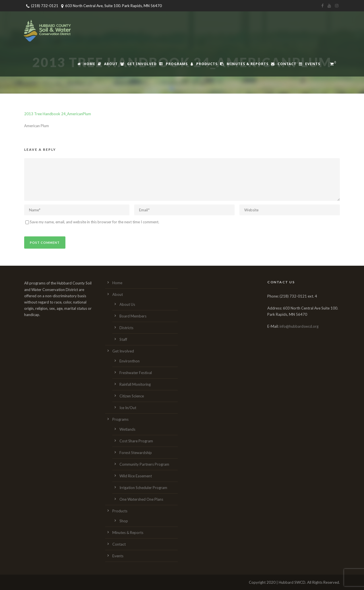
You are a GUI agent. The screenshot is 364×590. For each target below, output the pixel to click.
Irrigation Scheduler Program (143, 488)
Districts (126, 328)
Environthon (130, 361)
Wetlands (127, 429)
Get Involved (138, 64)
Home (86, 64)
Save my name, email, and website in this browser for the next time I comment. (95, 222)
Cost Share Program (136, 441)
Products (204, 64)
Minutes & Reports (244, 64)
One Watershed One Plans (141, 499)
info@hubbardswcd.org (299, 326)
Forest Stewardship (136, 453)
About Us (127, 304)
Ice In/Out (128, 408)
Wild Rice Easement (136, 476)
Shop (124, 521)
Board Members (133, 316)
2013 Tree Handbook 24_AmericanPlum (58, 114)
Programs (173, 64)
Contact (284, 64)
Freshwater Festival (136, 373)
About (108, 64)
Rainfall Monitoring (135, 384)
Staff (123, 339)
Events (310, 64)
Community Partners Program (144, 464)
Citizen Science (132, 396)
